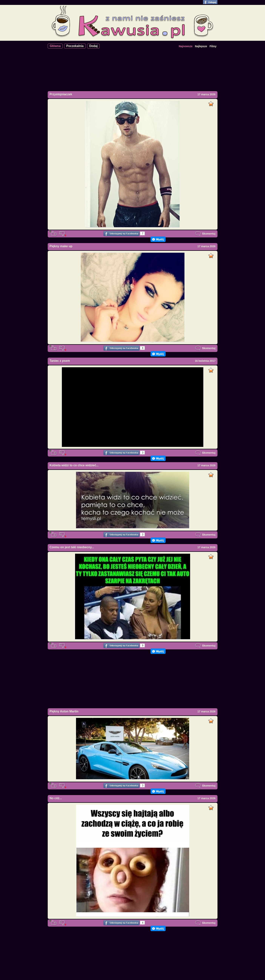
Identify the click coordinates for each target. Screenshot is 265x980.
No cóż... (56, 798)
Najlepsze (201, 46)
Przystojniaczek (61, 94)
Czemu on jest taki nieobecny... (72, 547)
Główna (55, 46)
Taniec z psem (60, 361)
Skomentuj (205, 234)
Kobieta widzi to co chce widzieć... (74, 465)
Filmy (213, 46)
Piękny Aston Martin (64, 711)
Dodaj (93, 46)
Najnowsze (186, 46)
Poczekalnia (75, 46)
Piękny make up (61, 246)
